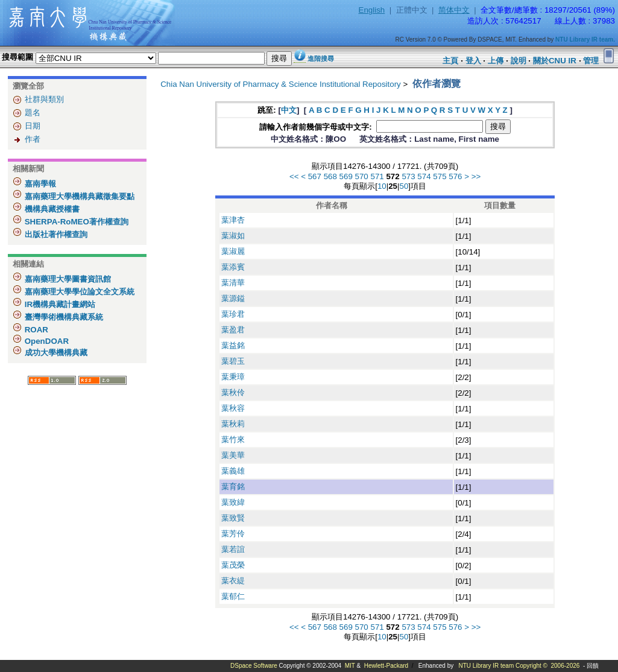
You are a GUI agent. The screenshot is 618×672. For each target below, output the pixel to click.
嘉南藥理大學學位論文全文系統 (78, 292)
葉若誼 (233, 549)
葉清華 (233, 283)
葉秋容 (233, 408)
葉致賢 (233, 518)
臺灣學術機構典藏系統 (63, 317)
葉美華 (233, 455)
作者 (33, 139)
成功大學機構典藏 (55, 353)
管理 (591, 61)
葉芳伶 (233, 534)
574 (424, 176)
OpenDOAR (46, 341)
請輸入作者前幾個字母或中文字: (317, 127)
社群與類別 (44, 99)
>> (476, 176)
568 (330, 176)
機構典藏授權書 (51, 209)
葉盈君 (233, 330)
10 (382, 186)
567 (315, 176)
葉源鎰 (233, 298)
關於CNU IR (555, 61)
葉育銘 (233, 487)
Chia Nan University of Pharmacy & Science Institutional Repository (281, 84)
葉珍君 (233, 314)
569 (346, 176)
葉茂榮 (233, 565)
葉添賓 (233, 267)
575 (440, 176)
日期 (33, 126)
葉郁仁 (233, 596)
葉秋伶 (233, 392)
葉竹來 (233, 439)
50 (404, 186)
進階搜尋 (321, 59)
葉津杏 (233, 220)
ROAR (35, 330)
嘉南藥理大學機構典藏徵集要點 (78, 196)
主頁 (450, 61)
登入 (473, 61)
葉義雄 (233, 471)
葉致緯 (233, 502)
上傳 (496, 61)
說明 (519, 61)
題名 (33, 113)
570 (362, 176)
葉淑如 (233, 236)
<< (294, 176)
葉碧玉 (233, 361)
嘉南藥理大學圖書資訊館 (67, 279)
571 (377, 176)
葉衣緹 (233, 581)
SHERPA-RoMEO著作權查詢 (75, 222)
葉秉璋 (233, 377)
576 (455, 176)
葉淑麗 (233, 251)
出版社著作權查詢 (55, 234)
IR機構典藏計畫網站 (59, 304)
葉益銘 (233, 345)
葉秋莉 (233, 424)
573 (408, 176)
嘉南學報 (39, 184)
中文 (289, 110)
